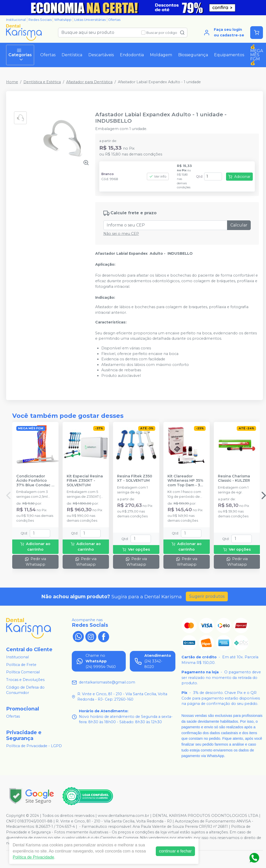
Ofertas (114, 20)
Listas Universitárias (90, 20)
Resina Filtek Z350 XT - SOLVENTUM (135, 478)
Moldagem (161, 55)
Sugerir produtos (207, 596)
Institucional (16, 20)
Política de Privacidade (33, 857)
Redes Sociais (40, 20)
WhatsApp (63, 20)
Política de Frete (21, 665)
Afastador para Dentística (89, 82)
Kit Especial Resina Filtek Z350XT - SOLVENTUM (85, 481)
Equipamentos (229, 55)
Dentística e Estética (42, 82)
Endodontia (132, 55)
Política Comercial (23, 672)
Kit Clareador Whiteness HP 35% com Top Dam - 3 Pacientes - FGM (185, 481)
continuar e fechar (175, 851)
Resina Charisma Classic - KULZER (234, 478)
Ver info (158, 176)
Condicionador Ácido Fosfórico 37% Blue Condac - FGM (35, 481)
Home (12, 82)
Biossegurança (193, 55)
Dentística (72, 55)
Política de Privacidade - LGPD (34, 746)
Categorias (20, 55)
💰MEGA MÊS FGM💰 (257, 55)
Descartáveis (101, 55)
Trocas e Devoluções (25, 680)
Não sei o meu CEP (121, 234)
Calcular (239, 225)
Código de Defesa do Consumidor (25, 690)
